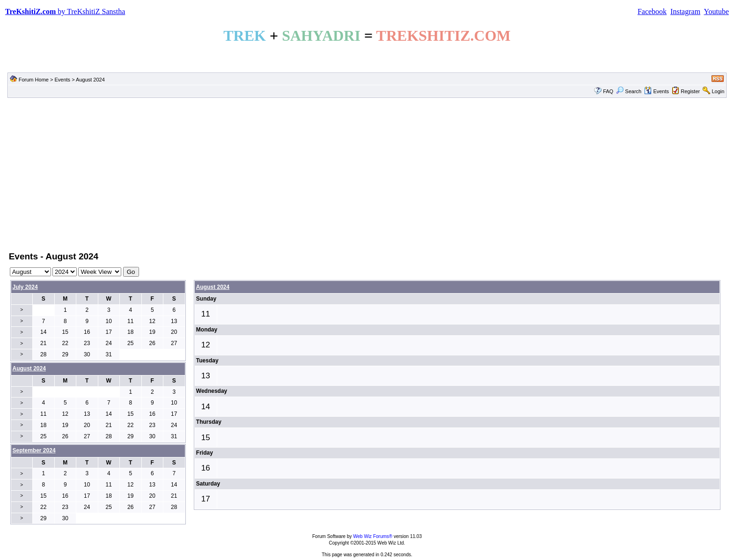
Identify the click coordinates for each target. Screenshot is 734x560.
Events (62, 80)
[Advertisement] (367, 174)
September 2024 (34, 450)
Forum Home (34, 80)
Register (690, 91)
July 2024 (25, 287)
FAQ (608, 91)
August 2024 (213, 287)
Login (718, 91)
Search (629, 91)
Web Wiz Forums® (373, 536)
